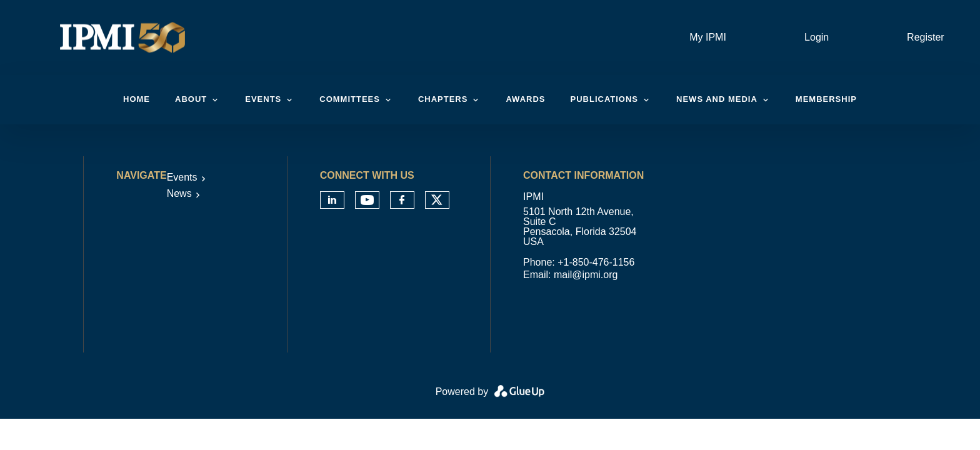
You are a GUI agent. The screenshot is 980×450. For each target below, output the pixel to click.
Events (182, 177)
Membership (826, 99)
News (179, 193)
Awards (525, 99)
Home (137, 99)
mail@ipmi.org (586, 275)
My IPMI (708, 37)
